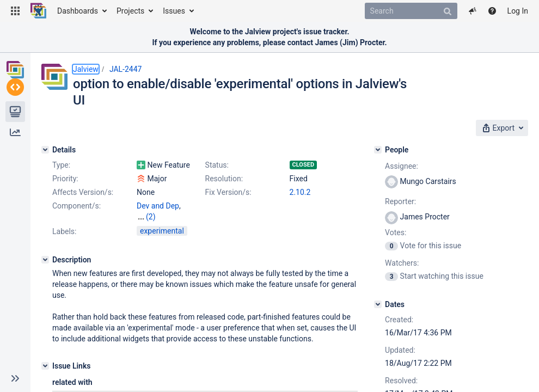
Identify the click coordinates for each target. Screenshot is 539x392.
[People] (378, 150)
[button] (15, 11)
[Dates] (378, 304)
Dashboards (78, 11)
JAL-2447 (126, 69)
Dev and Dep (158, 206)
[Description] (45, 249)
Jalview (86, 69)
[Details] (45, 150)
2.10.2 (300, 192)
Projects (130, 11)
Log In (518, 11)
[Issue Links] (45, 355)
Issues (174, 11)
